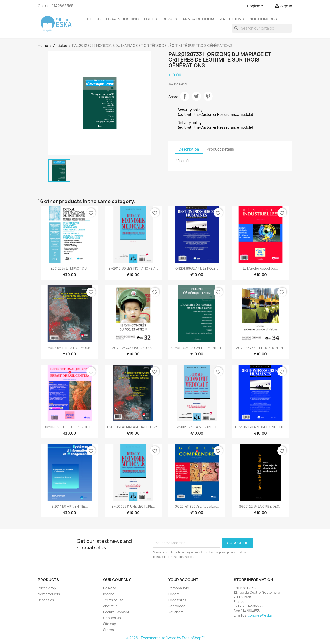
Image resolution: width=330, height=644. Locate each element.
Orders (174, 594)
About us (110, 606)
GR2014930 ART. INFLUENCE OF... (260, 427)
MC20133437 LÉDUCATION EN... (260, 348)
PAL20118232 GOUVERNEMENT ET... (197, 348)
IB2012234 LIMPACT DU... (70, 268)
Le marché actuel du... (260, 268)
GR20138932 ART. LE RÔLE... (197, 268)
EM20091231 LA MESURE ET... (197, 427)
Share (185, 96)
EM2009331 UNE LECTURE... (133, 506)
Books (94, 19)
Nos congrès (263, 19)
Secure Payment (116, 612)
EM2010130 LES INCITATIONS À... (133, 268)
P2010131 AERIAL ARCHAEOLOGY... (133, 427)
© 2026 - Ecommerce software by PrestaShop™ (165, 638)
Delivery (109, 588)
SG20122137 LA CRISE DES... (260, 506)
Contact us (112, 618)
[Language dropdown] (256, 6)
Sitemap (110, 624)
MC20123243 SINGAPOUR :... (133, 348)
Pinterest (208, 96)
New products (49, 594)
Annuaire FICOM (198, 19)
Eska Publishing (122, 19)
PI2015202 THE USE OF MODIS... (70, 348)
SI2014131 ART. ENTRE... (70, 506)
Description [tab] (189, 149)
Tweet (196, 96)
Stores (109, 630)
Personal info (179, 588)
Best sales (46, 600)
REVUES (170, 19)
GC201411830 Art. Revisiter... (197, 506)
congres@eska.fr (261, 615)
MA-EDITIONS (232, 19)
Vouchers (176, 612)
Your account (183, 580)
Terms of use (113, 600)
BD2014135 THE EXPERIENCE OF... (70, 427)
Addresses (177, 606)
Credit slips (177, 600)
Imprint (109, 594)
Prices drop (47, 588)
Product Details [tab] (220, 149)
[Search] (262, 28)
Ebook (151, 19)
